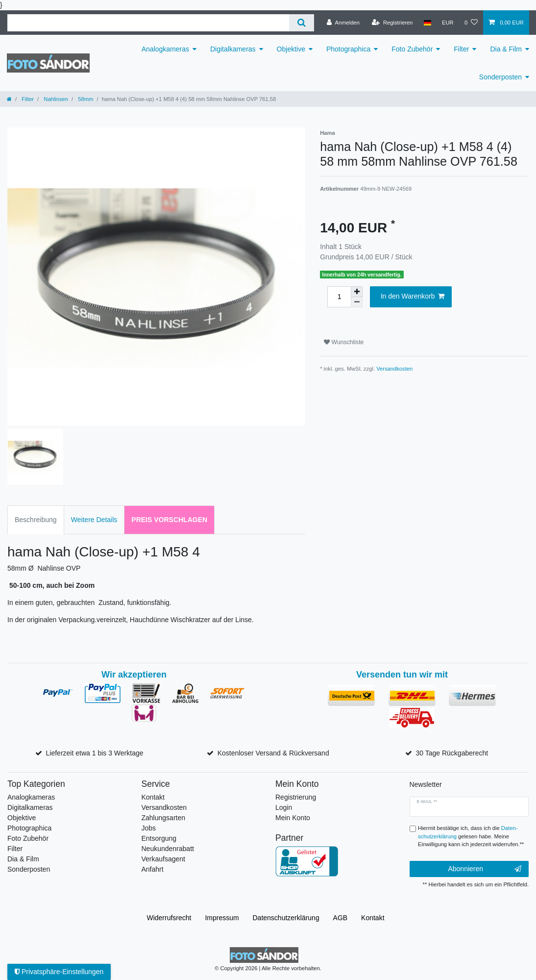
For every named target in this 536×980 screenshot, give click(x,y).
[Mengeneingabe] (339, 297)
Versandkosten (394, 369)
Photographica (348, 49)
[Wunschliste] (471, 23)
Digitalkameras (233, 49)
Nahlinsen (55, 99)
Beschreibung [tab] (36, 520)
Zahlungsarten (164, 818)
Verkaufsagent (164, 859)
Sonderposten (500, 77)
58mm (85, 99)
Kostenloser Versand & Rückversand (273, 753)
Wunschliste (344, 342)
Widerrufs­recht (169, 918)
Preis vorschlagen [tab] (169, 520)
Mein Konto (293, 818)
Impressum (222, 918)
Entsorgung (159, 838)
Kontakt (153, 797)
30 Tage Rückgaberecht (452, 753)
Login (284, 807)
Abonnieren (485, 869)
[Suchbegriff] (148, 23)
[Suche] (302, 23)
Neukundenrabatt (168, 849)
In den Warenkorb (413, 297)
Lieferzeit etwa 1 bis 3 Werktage (95, 753)
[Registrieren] (392, 23)
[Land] (427, 23)
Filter (461, 49)
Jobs (149, 828)
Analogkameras (165, 49)
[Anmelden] (343, 23)
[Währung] (448, 23)
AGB (341, 918)
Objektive (291, 49)
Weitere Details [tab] (94, 520)
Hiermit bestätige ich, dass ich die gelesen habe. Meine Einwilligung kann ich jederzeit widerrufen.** (471, 836)
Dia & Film (506, 49)
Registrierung (296, 797)
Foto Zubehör (412, 49)
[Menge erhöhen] (357, 292)
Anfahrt (153, 869)
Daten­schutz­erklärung (286, 918)
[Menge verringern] (357, 302)
